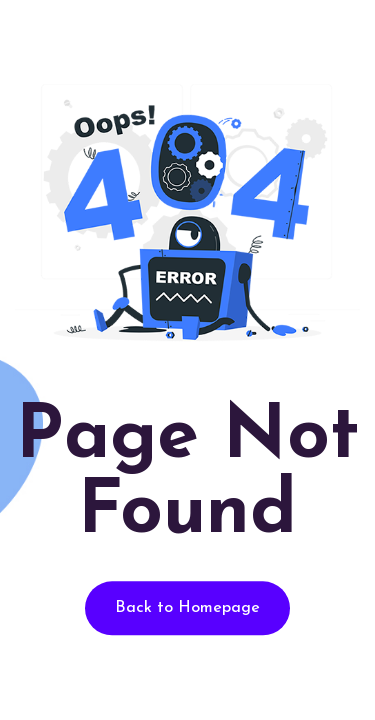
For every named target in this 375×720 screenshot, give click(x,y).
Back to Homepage (187, 609)
